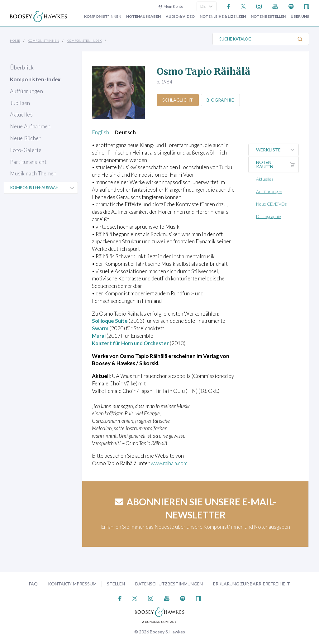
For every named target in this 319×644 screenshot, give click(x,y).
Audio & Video (180, 17)
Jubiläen (20, 103)
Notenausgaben (143, 17)
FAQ (33, 584)
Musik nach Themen (33, 173)
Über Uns (300, 17)
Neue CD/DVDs (272, 204)
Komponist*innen (103, 17)
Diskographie (269, 216)
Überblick (22, 67)
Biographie (221, 100)
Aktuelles (21, 114)
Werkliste (277, 150)
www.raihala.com (170, 463)
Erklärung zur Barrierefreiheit (252, 584)
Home (15, 41)
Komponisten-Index (84, 41)
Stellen (116, 584)
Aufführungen (26, 91)
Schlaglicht (178, 100)
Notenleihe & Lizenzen (223, 17)
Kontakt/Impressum (72, 584)
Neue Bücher (26, 138)
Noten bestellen (268, 17)
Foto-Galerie (26, 150)
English (100, 132)
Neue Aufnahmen (30, 126)
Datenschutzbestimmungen (169, 584)
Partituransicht (28, 162)
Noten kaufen (277, 165)
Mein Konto (171, 6)
